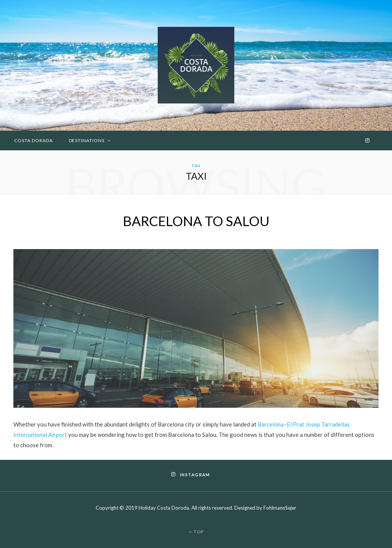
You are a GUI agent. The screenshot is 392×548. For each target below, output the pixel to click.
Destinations (87, 140)
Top (196, 532)
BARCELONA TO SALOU (196, 221)
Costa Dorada (33, 140)
